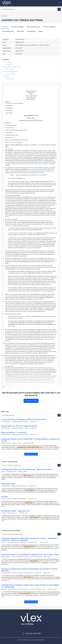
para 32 (43, 360)
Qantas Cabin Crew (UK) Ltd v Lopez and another (19, 426)
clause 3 (53, 333)
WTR (32, 164)
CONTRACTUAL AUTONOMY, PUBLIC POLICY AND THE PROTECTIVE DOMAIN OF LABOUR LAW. (30, 586)
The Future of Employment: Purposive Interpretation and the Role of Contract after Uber (29, 570)
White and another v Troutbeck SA (14, 433)
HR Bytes (5, 497)
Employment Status (8, 484)
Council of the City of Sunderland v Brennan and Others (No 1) (24, 419)
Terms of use (21, 640)
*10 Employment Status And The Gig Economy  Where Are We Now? (27, 469)
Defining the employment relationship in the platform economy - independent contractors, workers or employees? (29, 539)
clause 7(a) (52, 336)
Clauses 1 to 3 (9, 226)
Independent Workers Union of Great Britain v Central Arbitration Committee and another (31, 440)
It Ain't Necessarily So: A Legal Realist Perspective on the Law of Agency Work (30, 555)
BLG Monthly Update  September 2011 (15, 511)
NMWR (51, 162)
